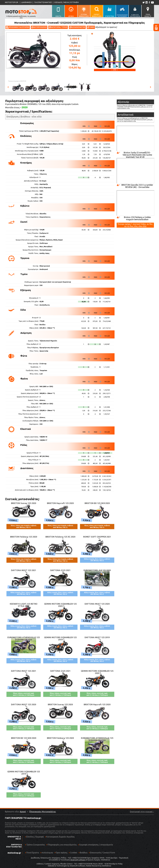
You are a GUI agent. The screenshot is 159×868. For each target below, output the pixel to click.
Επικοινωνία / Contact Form (103, 853)
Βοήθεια (84, 853)
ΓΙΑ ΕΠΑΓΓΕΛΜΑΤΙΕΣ (43, 2)
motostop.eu (47, 853)
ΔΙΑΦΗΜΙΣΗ (26, 2)
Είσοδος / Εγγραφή (35, 837)
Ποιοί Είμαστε (33, 853)
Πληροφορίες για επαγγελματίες (61, 846)
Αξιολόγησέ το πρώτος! (106, 27)
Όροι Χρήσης (62, 853)
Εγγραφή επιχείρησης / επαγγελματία (95, 846)
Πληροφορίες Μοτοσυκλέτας (43, 812)
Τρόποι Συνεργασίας (35, 846)
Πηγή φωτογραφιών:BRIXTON (17, 81)
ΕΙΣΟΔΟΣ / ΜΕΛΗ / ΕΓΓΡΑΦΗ (67, 2)
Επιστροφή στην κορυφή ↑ (142, 812)
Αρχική (23, 812)
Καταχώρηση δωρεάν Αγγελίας (60, 837)
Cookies (74, 853)
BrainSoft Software (78, 860)
